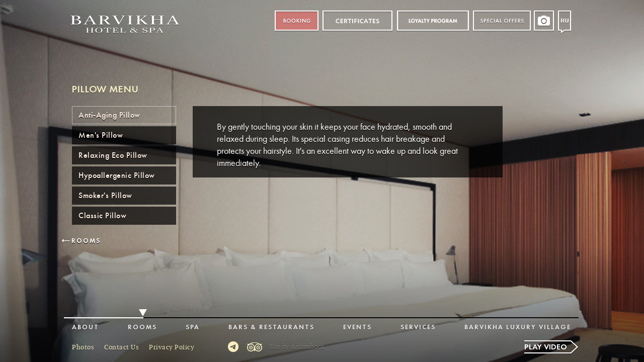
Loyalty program (433, 21)
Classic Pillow (102, 216)
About (86, 328)
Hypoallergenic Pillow (117, 175)
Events (357, 328)
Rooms (86, 241)
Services (418, 328)
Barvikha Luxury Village (518, 328)
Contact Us (122, 347)
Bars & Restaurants (271, 328)
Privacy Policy (172, 347)
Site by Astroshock (297, 347)
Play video (546, 347)
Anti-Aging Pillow (109, 115)
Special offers (502, 21)
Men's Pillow (101, 135)
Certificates (357, 21)
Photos (83, 347)
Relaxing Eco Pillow (113, 155)
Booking (297, 21)
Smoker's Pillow (105, 196)
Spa (193, 328)
